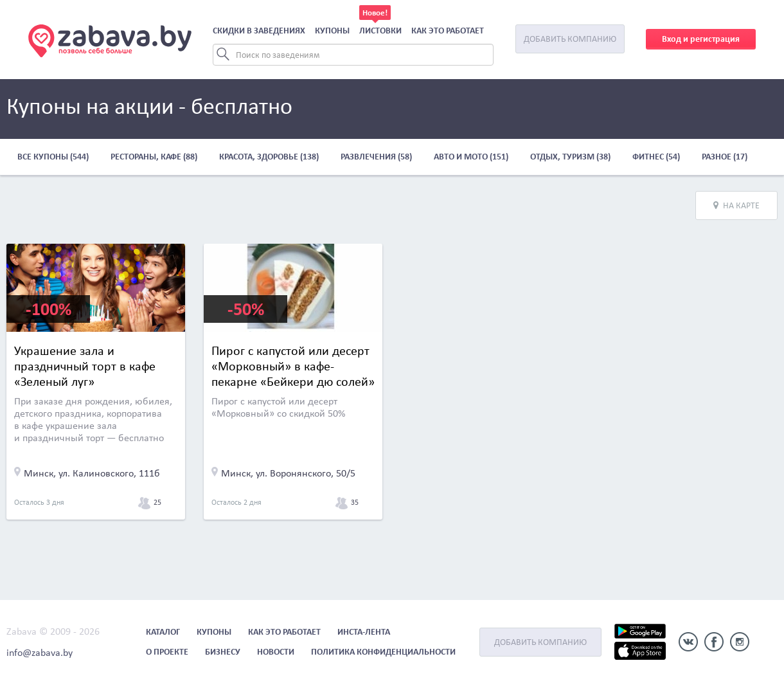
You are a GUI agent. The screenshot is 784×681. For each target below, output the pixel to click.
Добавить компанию (570, 39)
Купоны (332, 31)
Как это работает (448, 31)
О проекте (167, 652)
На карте (736, 205)
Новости (276, 652)
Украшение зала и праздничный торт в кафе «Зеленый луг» (85, 366)
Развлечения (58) (376, 157)
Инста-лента (364, 632)
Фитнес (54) (656, 157)
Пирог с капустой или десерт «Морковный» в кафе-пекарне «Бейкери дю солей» (293, 366)
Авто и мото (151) (471, 157)
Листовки (380, 31)
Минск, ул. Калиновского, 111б (92, 473)
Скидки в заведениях (259, 31)
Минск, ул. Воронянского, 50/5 (288, 473)
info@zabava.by (40, 652)
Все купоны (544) (53, 157)
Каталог (163, 632)
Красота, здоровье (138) (269, 157)
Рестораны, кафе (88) (154, 157)
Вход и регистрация (701, 39)
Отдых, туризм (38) (570, 157)
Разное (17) (725, 157)
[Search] (353, 55)
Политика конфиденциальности (383, 652)
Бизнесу (223, 652)
